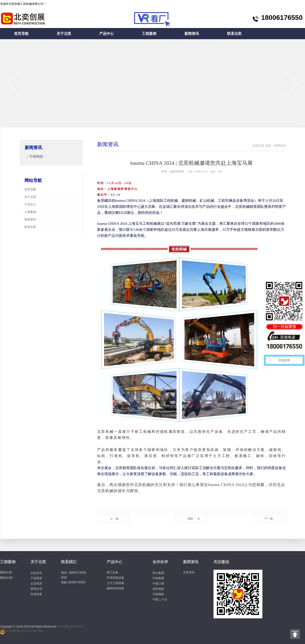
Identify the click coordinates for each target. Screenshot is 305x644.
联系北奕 (234, 34)
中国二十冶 (160, 599)
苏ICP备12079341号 (71, 627)
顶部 (190, 519)
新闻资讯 (192, 34)
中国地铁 (158, 594)
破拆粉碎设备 (115, 588)
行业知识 (36, 156)
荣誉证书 (36, 589)
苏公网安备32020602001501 (24, 631)
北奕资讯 (189, 572)
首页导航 (21, 34)
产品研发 (36, 578)
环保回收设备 (115, 578)
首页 (268, 146)
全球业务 (36, 594)
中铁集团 (158, 578)
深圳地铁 (158, 589)
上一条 (114, 519)
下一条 (269, 519)
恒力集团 (158, 573)
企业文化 (36, 573)
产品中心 (107, 34)
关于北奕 (64, 34)
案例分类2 (7, 578)
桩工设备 (113, 572)
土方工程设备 (115, 583)
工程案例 (149, 34)
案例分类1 (7, 572)
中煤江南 (158, 584)
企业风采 (36, 584)
